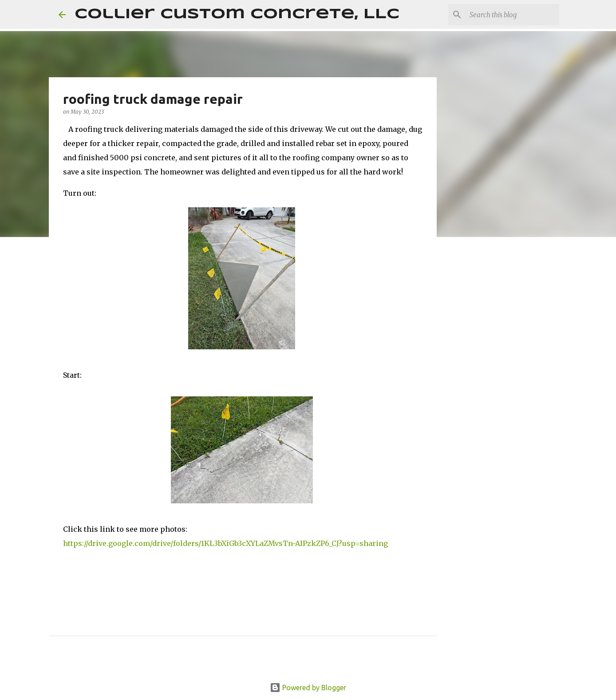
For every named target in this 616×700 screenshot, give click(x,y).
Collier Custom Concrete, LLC (237, 14)
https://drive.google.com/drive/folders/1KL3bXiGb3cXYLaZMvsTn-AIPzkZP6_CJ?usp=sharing (225, 543)
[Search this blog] (513, 15)
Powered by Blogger (308, 688)
